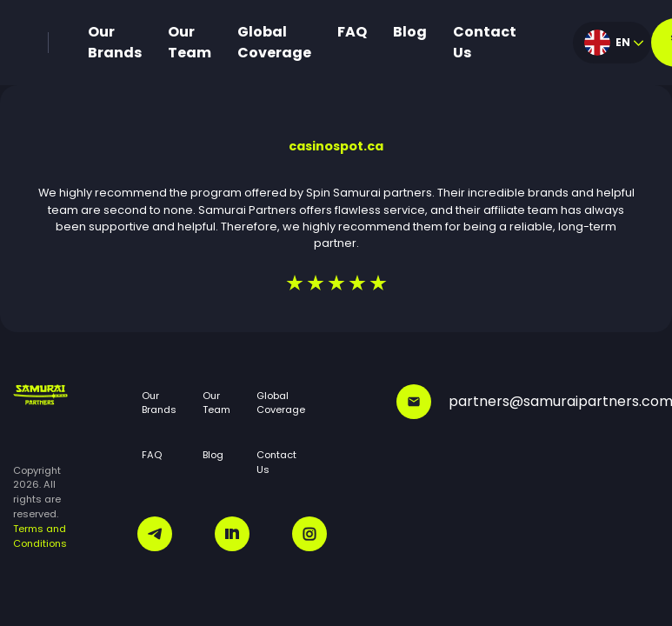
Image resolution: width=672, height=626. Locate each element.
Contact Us (485, 42)
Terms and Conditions (40, 536)
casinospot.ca (336, 146)
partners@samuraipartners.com (528, 402)
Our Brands (115, 42)
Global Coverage (274, 42)
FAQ (352, 32)
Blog (410, 32)
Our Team (190, 42)
